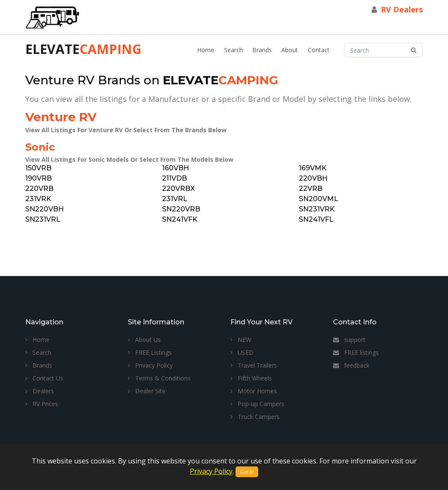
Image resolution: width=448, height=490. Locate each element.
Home (206, 50)
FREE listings (356, 352)
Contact (319, 50)
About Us (144, 340)
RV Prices (42, 404)
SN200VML (318, 199)
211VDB (174, 178)
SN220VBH (44, 209)
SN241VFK (180, 219)
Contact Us (44, 378)
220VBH (313, 178)
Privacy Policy (150, 365)
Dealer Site (147, 391)
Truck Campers (255, 417)
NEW (241, 340)
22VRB (311, 189)
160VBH (175, 168)
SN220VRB (181, 209)
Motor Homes (254, 391)
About (290, 50)
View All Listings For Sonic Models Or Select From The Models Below (129, 159)
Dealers (40, 391)
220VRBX (178, 189)
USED (242, 352)
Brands (262, 50)
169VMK (313, 168)
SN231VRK (317, 209)
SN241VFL (316, 219)
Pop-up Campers (257, 404)
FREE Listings (150, 352)
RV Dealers (402, 9)
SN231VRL (43, 219)
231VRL (175, 199)
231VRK (38, 199)
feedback (351, 365)
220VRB (39, 189)
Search (233, 50)
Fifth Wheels (251, 378)
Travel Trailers (254, 365)
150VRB (38, 168)
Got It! (247, 472)
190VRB (38, 178)
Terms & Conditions (159, 378)
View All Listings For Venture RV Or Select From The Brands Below (126, 130)
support (349, 340)
